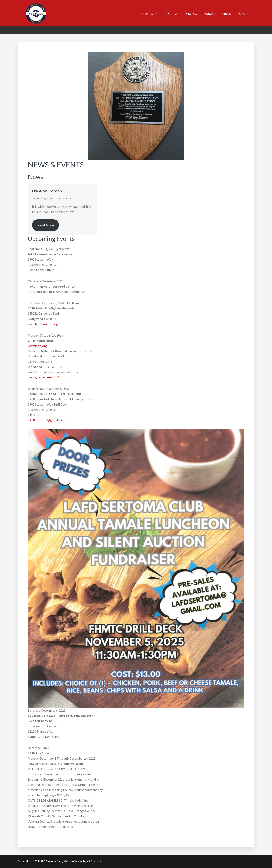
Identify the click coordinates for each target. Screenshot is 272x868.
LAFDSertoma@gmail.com (46, 420)
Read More (45, 225)
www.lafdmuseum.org (43, 324)
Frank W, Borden (47, 191)
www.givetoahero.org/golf (46, 377)
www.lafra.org (37, 346)
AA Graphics (94, 861)
